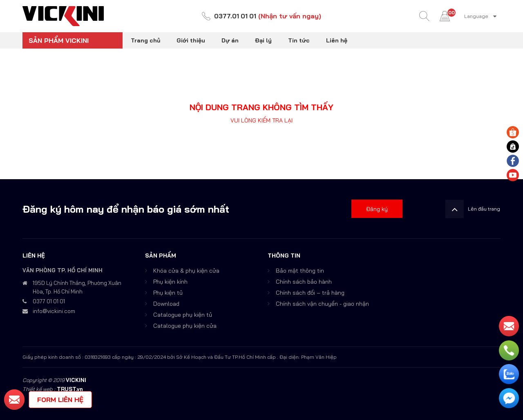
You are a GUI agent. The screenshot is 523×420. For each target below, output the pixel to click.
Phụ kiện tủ (168, 293)
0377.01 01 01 (235, 16)
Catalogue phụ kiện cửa (185, 326)
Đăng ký (377, 209)
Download (166, 304)
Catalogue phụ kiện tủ (183, 315)
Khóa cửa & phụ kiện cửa (186, 271)
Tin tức (299, 40)
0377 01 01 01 (49, 301)
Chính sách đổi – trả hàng (310, 293)
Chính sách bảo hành (304, 282)
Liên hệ (337, 40)
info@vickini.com (54, 311)
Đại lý (263, 40)
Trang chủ (145, 40)
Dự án (230, 40)
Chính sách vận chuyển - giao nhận (322, 304)
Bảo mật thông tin (300, 271)
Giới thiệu (191, 40)
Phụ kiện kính (170, 282)
